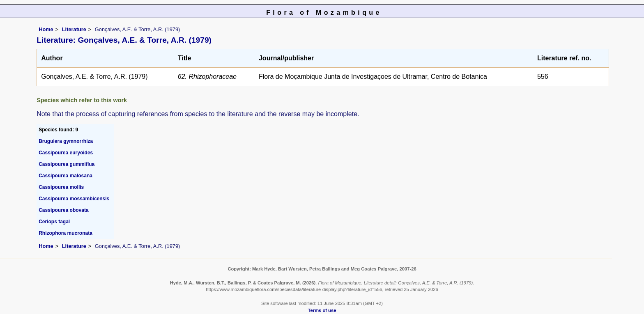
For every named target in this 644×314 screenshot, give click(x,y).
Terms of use (322, 310)
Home (46, 29)
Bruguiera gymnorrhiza (66, 141)
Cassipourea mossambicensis (74, 199)
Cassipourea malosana (66, 176)
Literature (74, 29)
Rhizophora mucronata (66, 233)
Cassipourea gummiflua (67, 164)
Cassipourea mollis (61, 187)
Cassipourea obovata (63, 210)
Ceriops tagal (54, 222)
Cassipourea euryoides (66, 153)
